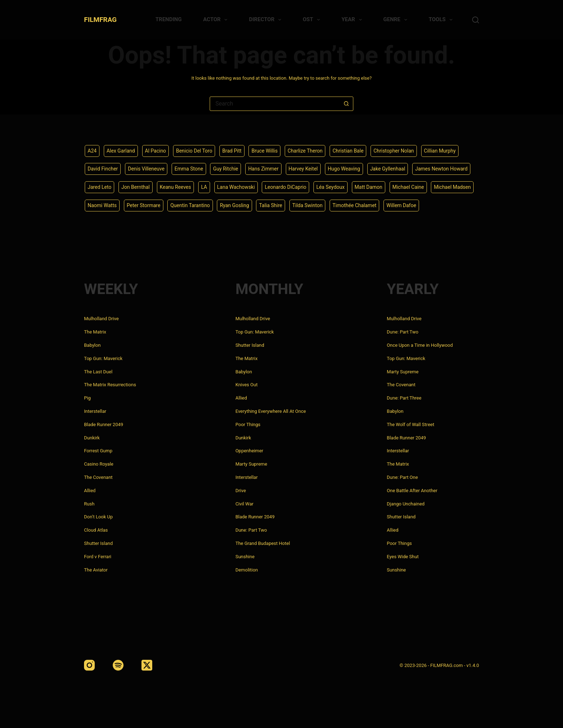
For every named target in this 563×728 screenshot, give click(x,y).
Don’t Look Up (98, 517)
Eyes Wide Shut (403, 557)
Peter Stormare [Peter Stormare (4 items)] (144, 205)
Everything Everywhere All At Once (271, 411)
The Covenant (98, 477)
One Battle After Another (412, 491)
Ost (313, 20)
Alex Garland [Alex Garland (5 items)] (121, 151)
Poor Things (248, 424)
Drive (241, 491)
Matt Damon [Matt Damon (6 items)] (369, 187)
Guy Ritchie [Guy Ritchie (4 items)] (225, 169)
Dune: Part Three (404, 398)
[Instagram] (89, 665)
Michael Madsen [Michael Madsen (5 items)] (452, 187)
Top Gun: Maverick (103, 358)
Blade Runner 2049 (104, 424)
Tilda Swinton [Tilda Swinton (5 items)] (307, 205)
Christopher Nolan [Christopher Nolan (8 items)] (394, 151)
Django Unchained (406, 504)
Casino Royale (99, 464)
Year (353, 20)
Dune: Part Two (251, 530)
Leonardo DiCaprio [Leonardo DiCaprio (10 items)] (285, 187)
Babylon (92, 345)
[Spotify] (118, 665)
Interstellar (95, 411)
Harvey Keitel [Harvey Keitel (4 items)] (303, 169)
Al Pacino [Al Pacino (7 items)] (156, 151)
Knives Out (247, 385)
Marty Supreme (251, 464)
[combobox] (275, 104)
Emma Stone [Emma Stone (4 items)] (189, 169)
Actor (217, 20)
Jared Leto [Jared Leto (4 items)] (99, 187)
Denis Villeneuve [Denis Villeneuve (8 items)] (146, 169)
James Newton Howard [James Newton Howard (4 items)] (441, 169)
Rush (89, 504)
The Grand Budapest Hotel (263, 543)
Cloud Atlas (96, 530)
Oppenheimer (250, 451)
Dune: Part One (402, 477)
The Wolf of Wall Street (410, 424)
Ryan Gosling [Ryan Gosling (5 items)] (234, 205)
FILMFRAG (100, 20)
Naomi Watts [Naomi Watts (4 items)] (102, 205)
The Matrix (95, 332)
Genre (397, 20)
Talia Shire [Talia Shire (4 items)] (271, 205)
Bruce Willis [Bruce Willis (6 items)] (264, 151)
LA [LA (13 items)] (204, 187)
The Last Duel (98, 372)
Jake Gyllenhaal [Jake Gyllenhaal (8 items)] (388, 169)
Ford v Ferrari (98, 557)
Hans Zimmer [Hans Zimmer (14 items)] (263, 169)
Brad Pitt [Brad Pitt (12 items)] (232, 151)
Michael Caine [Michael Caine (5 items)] (408, 187)
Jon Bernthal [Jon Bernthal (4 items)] (136, 187)
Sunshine (245, 557)
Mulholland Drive (101, 319)
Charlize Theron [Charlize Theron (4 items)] (305, 151)
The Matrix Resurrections (110, 385)
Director (266, 20)
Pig (87, 398)
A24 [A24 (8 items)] (92, 151)
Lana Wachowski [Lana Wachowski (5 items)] (236, 187)
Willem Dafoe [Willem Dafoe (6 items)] (401, 205)
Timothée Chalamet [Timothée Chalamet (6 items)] (354, 205)
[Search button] (346, 104)
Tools (442, 20)
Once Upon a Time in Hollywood (420, 345)
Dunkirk (92, 438)
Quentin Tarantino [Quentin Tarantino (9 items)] (190, 205)
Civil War (245, 504)
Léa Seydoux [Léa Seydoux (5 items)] (331, 187)
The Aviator (96, 570)
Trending (169, 19)
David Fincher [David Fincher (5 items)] (103, 169)
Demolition (247, 570)
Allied (90, 491)
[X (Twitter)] (147, 665)
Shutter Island (98, 543)
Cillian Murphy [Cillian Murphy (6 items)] (440, 151)
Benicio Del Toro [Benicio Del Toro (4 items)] (194, 151)
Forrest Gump (98, 451)
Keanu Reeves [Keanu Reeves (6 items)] (175, 187)
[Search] (476, 20)
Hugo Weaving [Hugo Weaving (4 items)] (344, 169)
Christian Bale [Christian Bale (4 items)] (348, 151)
